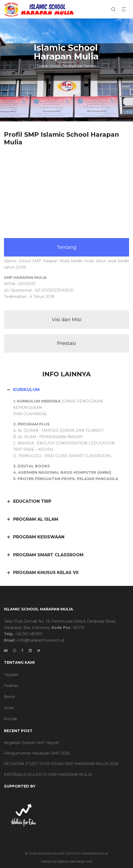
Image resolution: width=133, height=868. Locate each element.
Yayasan (11, 675)
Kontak (11, 719)
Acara (9, 708)
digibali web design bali (75, 861)
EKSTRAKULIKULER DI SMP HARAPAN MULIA (48, 775)
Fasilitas (11, 686)
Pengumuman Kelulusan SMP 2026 (37, 753)
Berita (9, 697)
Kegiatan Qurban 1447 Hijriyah (32, 743)
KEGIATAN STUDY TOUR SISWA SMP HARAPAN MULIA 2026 (61, 764)
